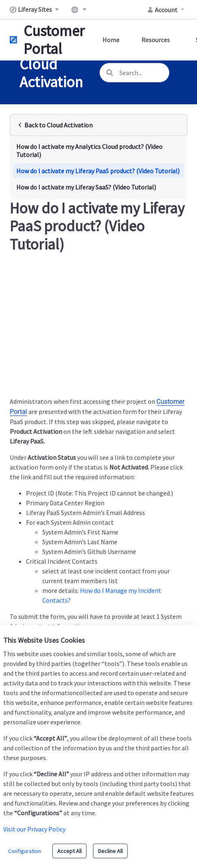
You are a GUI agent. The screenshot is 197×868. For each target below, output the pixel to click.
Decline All (110, 851)
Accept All (69, 851)
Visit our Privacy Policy (34, 829)
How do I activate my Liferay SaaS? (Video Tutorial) (86, 187)
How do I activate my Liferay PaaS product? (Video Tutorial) (98, 171)
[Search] (110, 73)
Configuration (25, 851)
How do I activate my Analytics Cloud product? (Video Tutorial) (89, 151)
